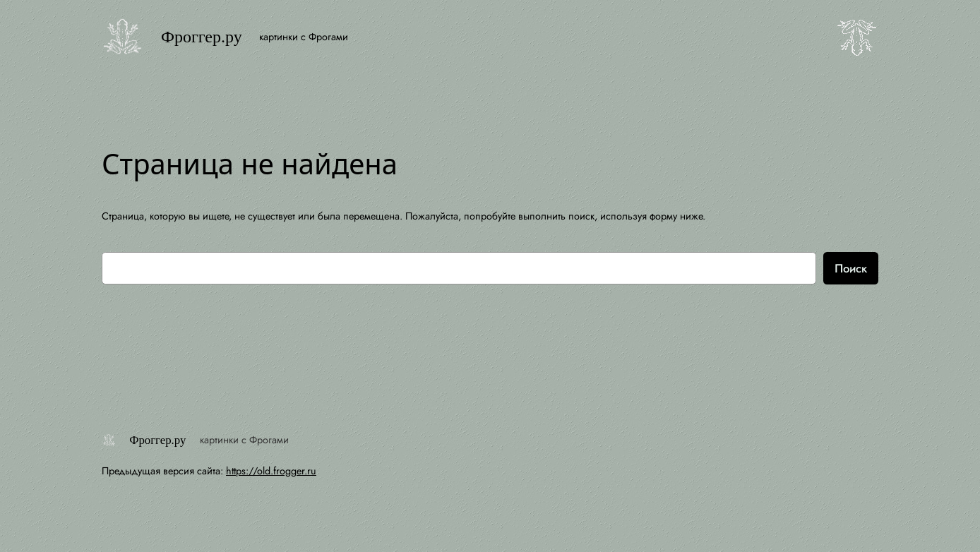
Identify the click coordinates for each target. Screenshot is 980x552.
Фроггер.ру (202, 37)
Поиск (851, 268)
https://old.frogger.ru (271, 471)
